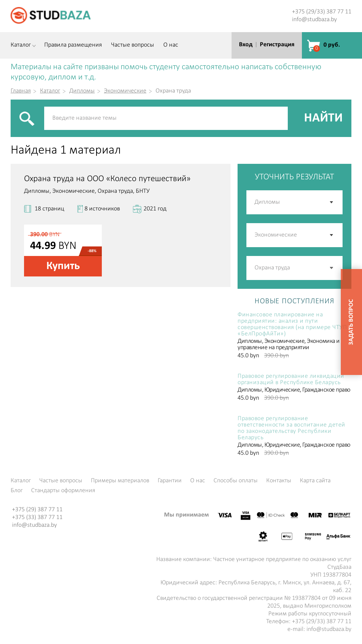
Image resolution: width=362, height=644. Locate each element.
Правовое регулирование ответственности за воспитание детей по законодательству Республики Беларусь (291, 428)
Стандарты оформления (63, 491)
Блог (17, 491)
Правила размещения (73, 45)
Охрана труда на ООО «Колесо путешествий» (107, 179)
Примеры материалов (120, 481)
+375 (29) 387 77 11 (37, 510)
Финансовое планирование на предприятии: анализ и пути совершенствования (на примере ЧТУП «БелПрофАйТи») (292, 324)
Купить (63, 266)
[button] (332, 268)
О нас (171, 45)
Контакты (279, 481)
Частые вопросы (133, 45)
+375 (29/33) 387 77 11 (322, 12)
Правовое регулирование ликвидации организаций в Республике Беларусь (291, 380)
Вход (246, 45)
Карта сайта (315, 481)
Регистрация (277, 45)
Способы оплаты (236, 481)
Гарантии (170, 481)
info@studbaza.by (314, 20)
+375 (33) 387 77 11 (37, 517)
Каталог (21, 45)
